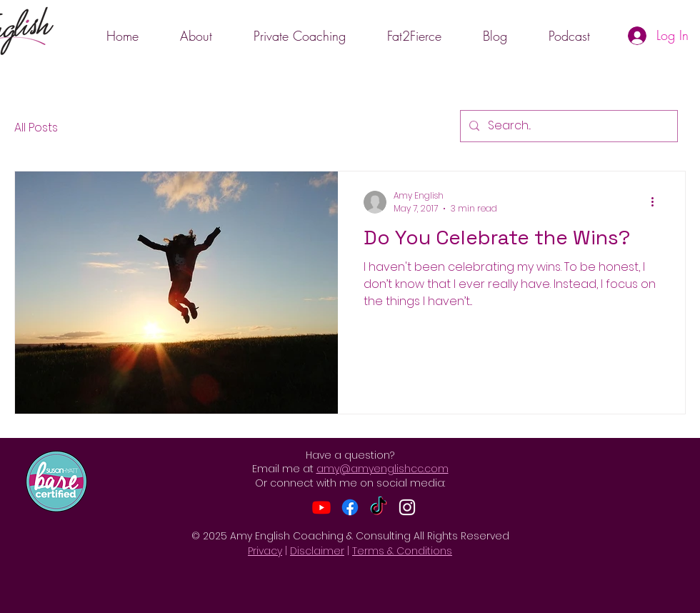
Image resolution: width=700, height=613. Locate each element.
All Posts (36, 128)
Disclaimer (317, 551)
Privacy (265, 551)
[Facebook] (350, 507)
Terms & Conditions (402, 551)
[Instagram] (407, 507)
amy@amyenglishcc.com (382, 469)
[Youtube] (321, 507)
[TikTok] (379, 507)
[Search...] (567, 126)
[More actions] (657, 202)
